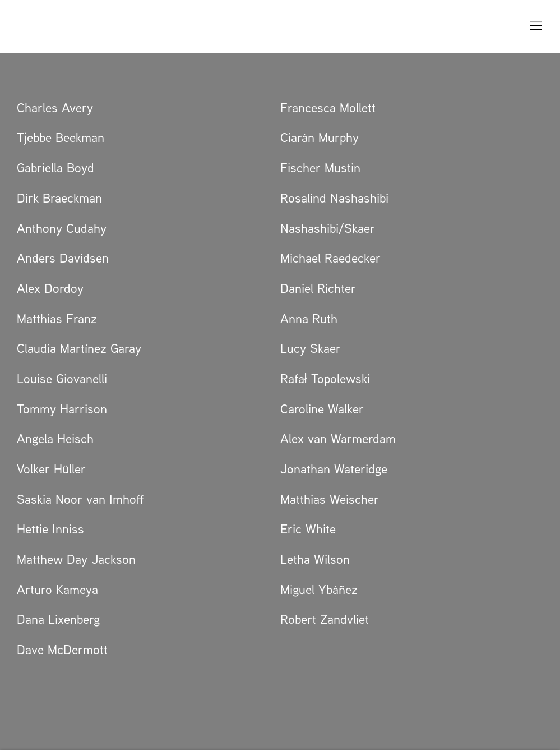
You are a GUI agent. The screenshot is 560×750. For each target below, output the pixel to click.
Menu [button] (535, 26)
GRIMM (42, 27)
